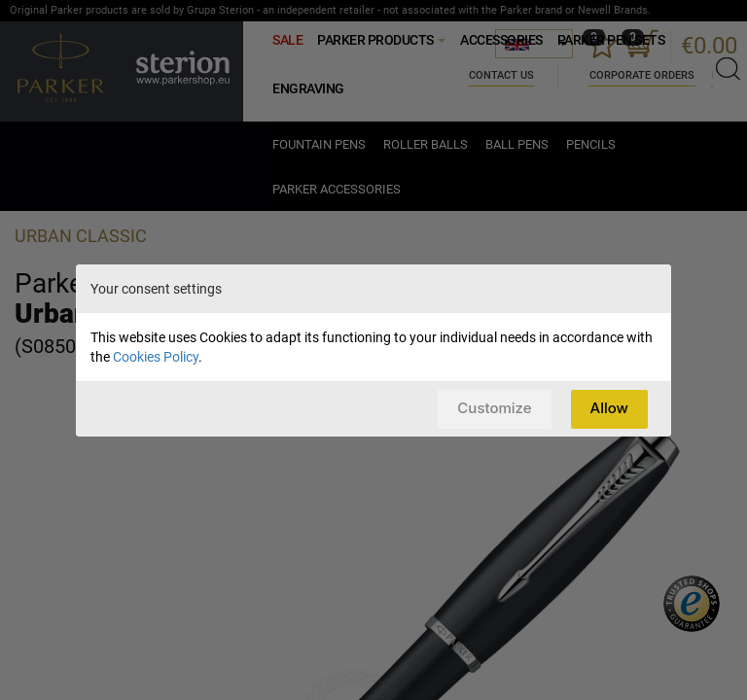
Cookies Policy (156, 357)
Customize (494, 408)
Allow (609, 408)
